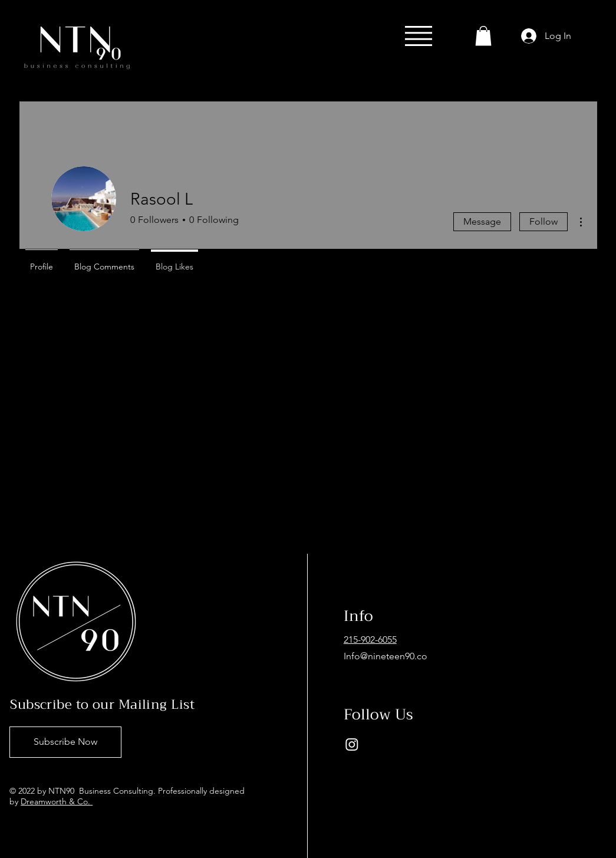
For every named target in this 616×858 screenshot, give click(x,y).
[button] (419, 36)
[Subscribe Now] (65, 742)
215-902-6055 (370, 640)
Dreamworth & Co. (57, 801)
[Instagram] (352, 744)
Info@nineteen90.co (386, 656)
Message (482, 221)
